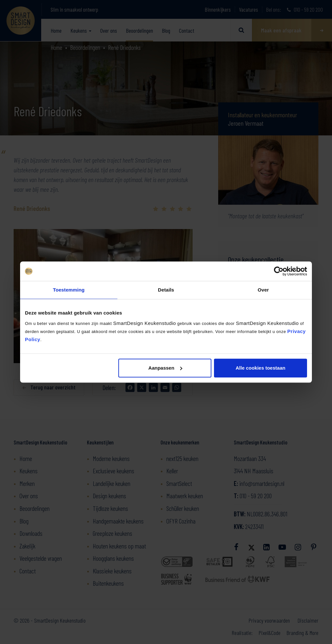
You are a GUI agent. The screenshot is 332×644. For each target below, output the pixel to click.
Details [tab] (166, 290)
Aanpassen (165, 368)
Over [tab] (263, 290)
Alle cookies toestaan (261, 368)
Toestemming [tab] (69, 290)
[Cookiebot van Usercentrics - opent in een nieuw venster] (279, 271)
